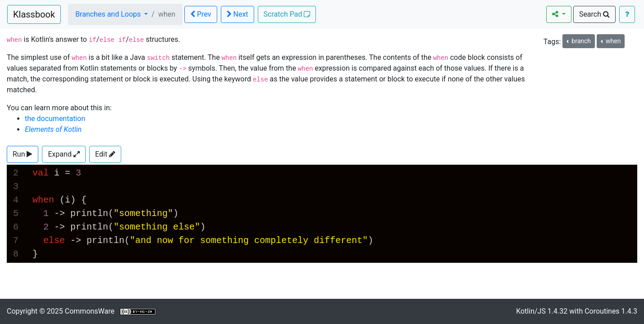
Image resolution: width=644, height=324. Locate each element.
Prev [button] (201, 14)
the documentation (55, 119)
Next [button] (238, 14)
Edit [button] (105, 154)
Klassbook (34, 14)
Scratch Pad (287, 14)
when (613, 41)
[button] (23, 154)
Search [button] (594, 14)
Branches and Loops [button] (109, 14)
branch (580, 41)
